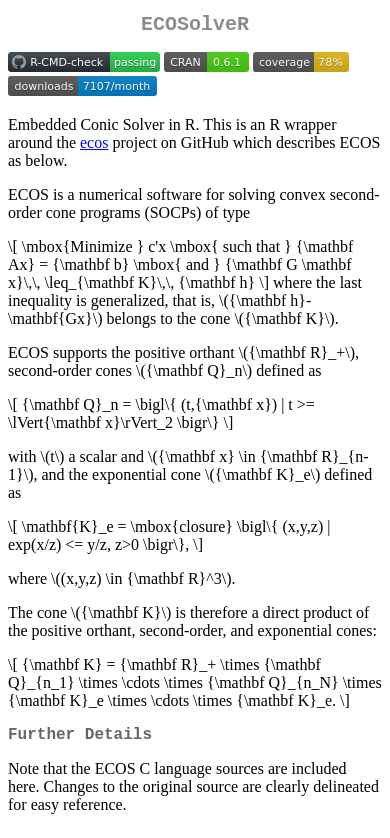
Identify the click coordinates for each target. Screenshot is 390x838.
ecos (94, 146)
